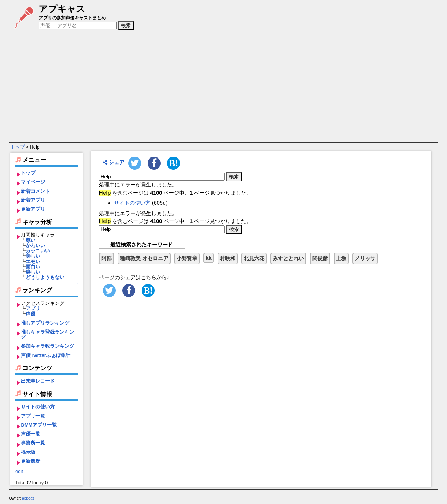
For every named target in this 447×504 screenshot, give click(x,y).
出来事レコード (38, 381)
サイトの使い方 (38, 407)
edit (19, 471)
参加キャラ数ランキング (47, 346)
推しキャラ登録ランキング (47, 334)
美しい (33, 256)
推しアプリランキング (45, 323)
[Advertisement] (223, 86)
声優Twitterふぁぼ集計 (46, 355)
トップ (18, 147)
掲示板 (28, 452)
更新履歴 (31, 461)
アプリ (33, 308)
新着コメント (35, 191)
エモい (33, 261)
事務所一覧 (33, 443)
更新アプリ (33, 209)
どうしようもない (45, 277)
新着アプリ (33, 200)
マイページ (33, 182)
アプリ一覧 (33, 416)
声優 (31, 314)
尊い (31, 240)
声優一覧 (31, 434)
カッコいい (38, 251)
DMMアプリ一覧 (39, 425)
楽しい (33, 272)
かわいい (35, 245)
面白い (33, 267)
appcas (28, 498)
